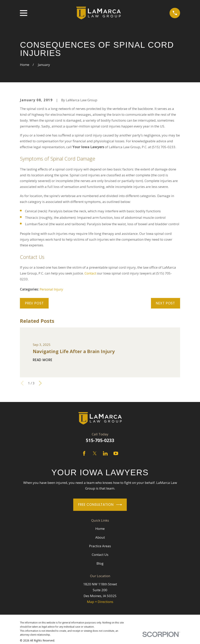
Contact (90, 273)
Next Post (165, 303)
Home (100, 529)
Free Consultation (100, 505)
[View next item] (40, 383)
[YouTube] (116, 453)
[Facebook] (84, 453)
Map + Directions (100, 602)
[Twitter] (95, 453)
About (100, 537)
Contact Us (100, 555)
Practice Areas (100, 546)
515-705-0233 (100, 440)
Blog (100, 563)
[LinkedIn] (105, 453)
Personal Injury (51, 289)
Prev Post (34, 303)
